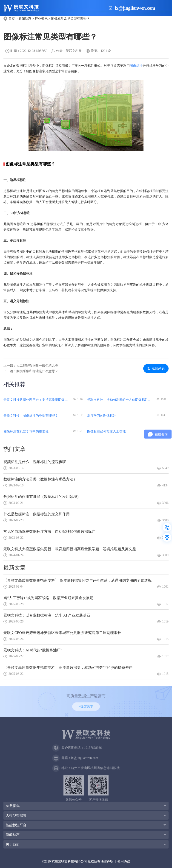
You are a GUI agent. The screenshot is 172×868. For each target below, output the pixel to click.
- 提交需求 (86, 707)
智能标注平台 (16, 825)
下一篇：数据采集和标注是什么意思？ (31, 371)
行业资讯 (41, 19)
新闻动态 (25, 19)
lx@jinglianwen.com (135, 8)
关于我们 (13, 844)
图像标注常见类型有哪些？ (70, 19)
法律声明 (107, 861)
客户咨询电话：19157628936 (77, 751)
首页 (12, 19)
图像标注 (136, 66)
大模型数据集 (16, 815)
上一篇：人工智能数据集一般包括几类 (31, 366)
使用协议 (124, 861)
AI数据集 (13, 806)
